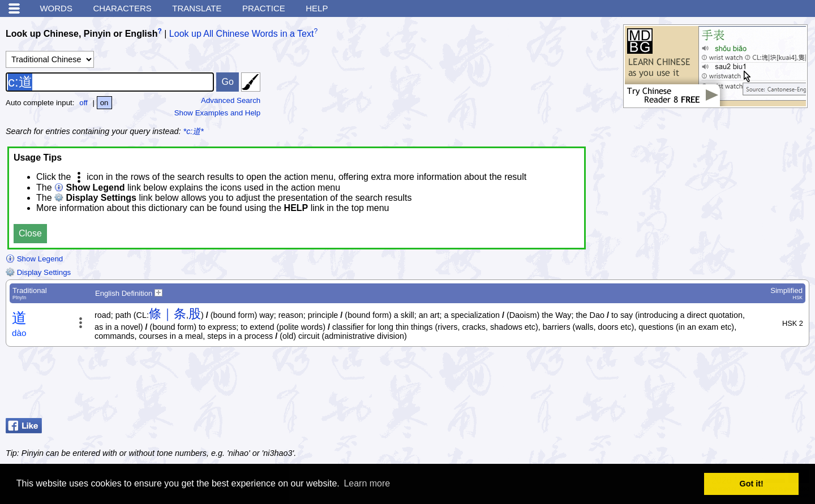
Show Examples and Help (218, 113)
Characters (122, 8)
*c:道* (194, 131)
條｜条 (168, 314)
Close (30, 233)
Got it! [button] (752, 484)
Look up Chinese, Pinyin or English (81, 34)
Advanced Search (231, 100)
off (83, 103)
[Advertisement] (719, 385)
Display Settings (38, 272)
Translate (197, 8)
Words (56, 8)
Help (317, 8)
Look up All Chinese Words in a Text (242, 34)
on (104, 103)
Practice (264, 8)
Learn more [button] (367, 483)
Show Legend (34, 259)
